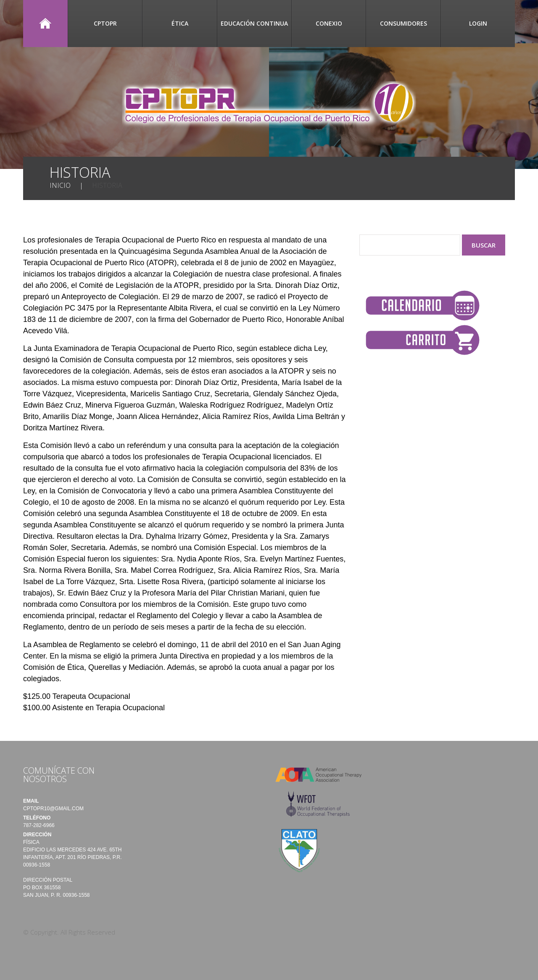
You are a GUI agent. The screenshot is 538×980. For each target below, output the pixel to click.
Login (478, 23)
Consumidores (403, 23)
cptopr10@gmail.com (53, 809)
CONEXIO (329, 23)
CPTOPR (105, 23)
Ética (180, 23)
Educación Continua (254, 23)
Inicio (45, 24)
